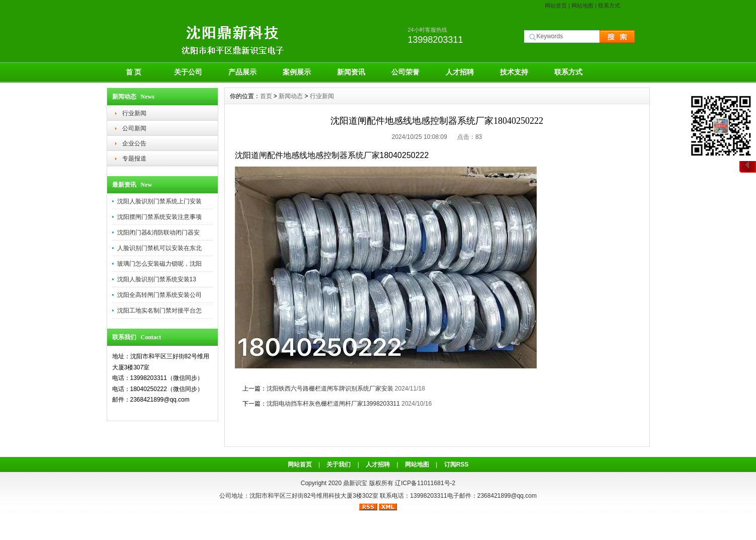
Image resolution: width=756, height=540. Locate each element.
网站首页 (556, 6)
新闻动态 (291, 96)
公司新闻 (134, 128)
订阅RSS (456, 465)
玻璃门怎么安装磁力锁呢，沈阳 (159, 264)
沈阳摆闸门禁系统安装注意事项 (159, 217)
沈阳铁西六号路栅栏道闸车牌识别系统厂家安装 (330, 389)
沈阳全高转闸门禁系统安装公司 (159, 295)
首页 (266, 96)
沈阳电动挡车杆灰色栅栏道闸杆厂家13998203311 (333, 404)
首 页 (134, 72)
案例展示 (297, 72)
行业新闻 (134, 113)
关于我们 (339, 465)
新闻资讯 (351, 72)
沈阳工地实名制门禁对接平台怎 (159, 311)
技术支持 (514, 72)
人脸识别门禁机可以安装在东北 (159, 248)
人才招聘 (460, 72)
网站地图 (582, 6)
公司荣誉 (405, 72)
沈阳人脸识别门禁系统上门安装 (159, 201)
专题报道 (134, 159)
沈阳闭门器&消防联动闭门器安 (158, 233)
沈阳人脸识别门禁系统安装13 (157, 279)
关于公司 (188, 72)
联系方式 (609, 6)
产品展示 (242, 72)
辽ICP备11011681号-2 (425, 483)
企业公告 (134, 143)
